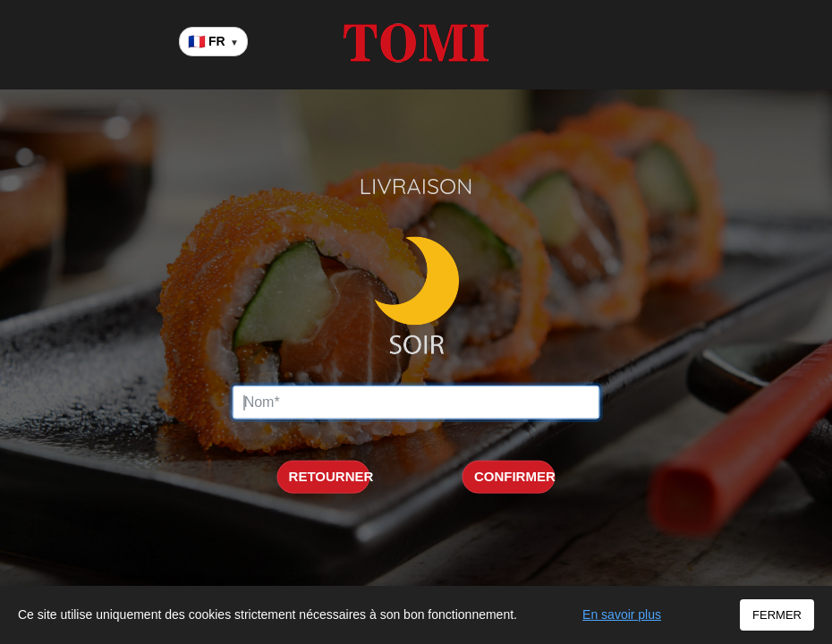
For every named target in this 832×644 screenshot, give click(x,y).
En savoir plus (622, 614)
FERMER (777, 615)
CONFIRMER (515, 476)
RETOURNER (330, 476)
